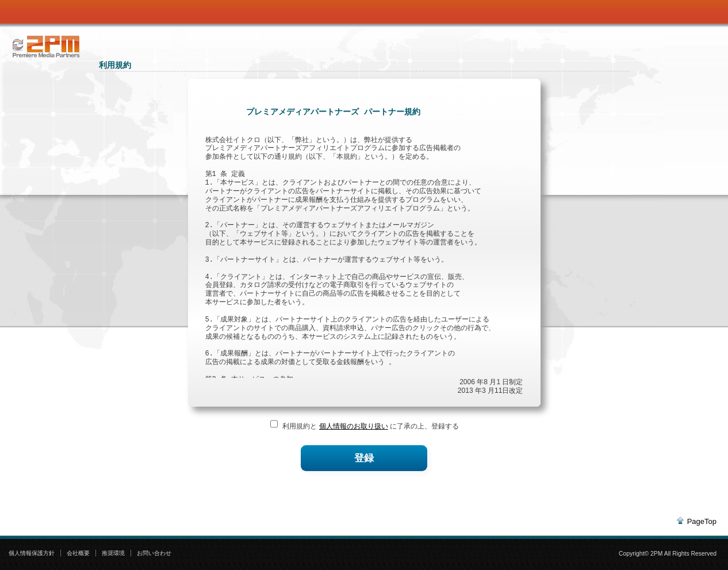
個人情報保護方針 (32, 553)
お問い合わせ (154, 553)
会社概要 (78, 553)
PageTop (702, 521)
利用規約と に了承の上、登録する (370, 426)
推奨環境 (113, 553)
